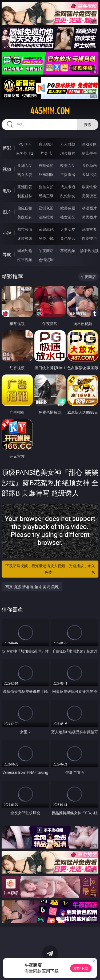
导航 (7, 254)
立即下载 (81, 968)
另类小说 (46, 238)
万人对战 (68, 144)
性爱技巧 (89, 238)
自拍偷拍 (46, 165)
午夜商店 (46, 251)
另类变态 (89, 196)
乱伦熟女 (68, 196)
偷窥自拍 (25, 208)
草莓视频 (68, 251)
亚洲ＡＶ (25, 165)
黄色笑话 (68, 238)
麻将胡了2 (25, 153)
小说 (7, 233)
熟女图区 (68, 217)
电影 (7, 191)
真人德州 (46, 144)
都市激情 (25, 229)
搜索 (88, 124)
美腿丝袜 (25, 217)
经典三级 (46, 196)
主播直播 (68, 174)
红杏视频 (25, 260)
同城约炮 (25, 251)
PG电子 (25, 144)
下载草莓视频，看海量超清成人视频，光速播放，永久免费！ (51, 569)
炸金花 (46, 153)
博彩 (7, 148)
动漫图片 (89, 208)
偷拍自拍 (46, 187)
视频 (7, 169)
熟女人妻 (25, 174)
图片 (7, 212)
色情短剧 (46, 260)
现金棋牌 (68, 153)
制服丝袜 (25, 196)
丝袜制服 (46, 174)
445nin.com (50, 111)
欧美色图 (68, 208)
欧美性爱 (89, 187)
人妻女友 (68, 229)
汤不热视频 (89, 251)
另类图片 (89, 217)
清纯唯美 (46, 217)
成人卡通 (68, 187)
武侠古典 (89, 229)
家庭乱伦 (46, 229)
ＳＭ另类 (89, 174)
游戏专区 (89, 144)
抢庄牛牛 (89, 153)
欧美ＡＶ (68, 165)
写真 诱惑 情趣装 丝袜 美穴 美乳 (32, 587)
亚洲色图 (46, 208)
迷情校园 (25, 238)
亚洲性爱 (25, 187)
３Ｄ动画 (89, 165)
